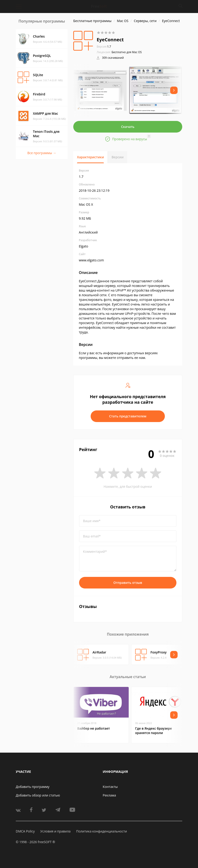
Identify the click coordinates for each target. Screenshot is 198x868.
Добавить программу (33, 787)
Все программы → (42, 153)
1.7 (104, 47)
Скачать (128, 127)
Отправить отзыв (128, 583)
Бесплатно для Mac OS (127, 52)
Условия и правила (55, 831)
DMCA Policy (25, 831)
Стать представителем (128, 416)
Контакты (110, 787)
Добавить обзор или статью (38, 795)
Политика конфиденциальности (101, 831)
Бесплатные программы (92, 21)
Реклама (109, 795)
